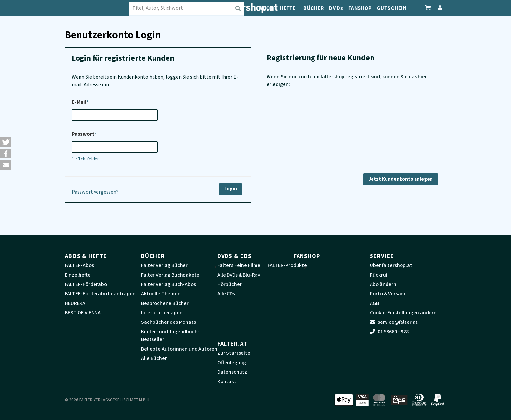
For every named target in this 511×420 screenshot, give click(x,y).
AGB (374, 303)
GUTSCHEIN (392, 8)
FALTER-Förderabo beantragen (100, 294)
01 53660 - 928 (389, 332)
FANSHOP (360, 8)
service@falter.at (394, 322)
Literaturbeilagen (162, 313)
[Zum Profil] (439, 8)
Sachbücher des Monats (168, 322)
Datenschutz (232, 372)
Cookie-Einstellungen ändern (403, 313)
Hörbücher (230, 284)
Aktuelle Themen (161, 294)
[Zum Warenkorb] (428, 8)
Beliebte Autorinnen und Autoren (179, 349)
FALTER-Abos (79, 265)
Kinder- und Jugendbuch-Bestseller (170, 336)
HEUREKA (75, 303)
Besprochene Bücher (165, 303)
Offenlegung (232, 363)
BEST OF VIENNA (83, 313)
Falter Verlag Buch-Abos (168, 284)
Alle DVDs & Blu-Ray (239, 275)
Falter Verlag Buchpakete (170, 275)
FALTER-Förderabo (86, 284)
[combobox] (187, 8)
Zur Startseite (234, 353)
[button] (6, 142)
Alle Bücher (154, 358)
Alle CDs (226, 294)
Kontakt (227, 382)
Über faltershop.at (391, 265)
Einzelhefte (78, 275)
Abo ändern (383, 284)
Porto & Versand (388, 294)
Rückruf (379, 275)
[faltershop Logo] (97, 8)
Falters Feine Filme (239, 265)
